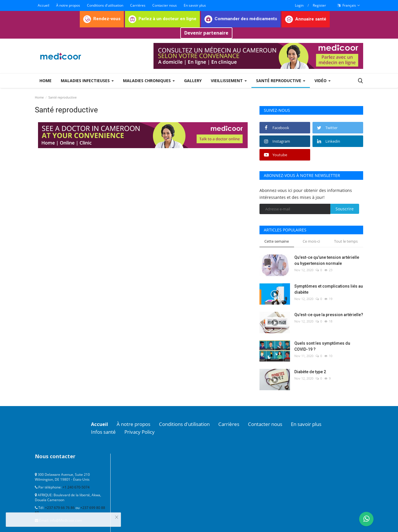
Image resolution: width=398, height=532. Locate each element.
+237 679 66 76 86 (60, 507)
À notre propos (68, 5)
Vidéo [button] (323, 81)
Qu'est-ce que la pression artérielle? (329, 315)
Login (299, 5)
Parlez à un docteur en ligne (162, 19)
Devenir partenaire (206, 33)
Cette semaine (277, 241)
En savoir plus (195, 5)
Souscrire (345, 209)
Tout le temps (346, 241)
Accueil (43, 5)
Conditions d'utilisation (105, 5)
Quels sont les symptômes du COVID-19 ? (322, 346)
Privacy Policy (143, 431)
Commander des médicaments (241, 19)
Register (319, 5)
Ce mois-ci (311, 241)
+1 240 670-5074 (76, 487)
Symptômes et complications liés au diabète (329, 289)
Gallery (193, 81)
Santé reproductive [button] (281, 81)
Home (46, 81)
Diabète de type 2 (310, 372)
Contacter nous (165, 5)
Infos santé (104, 431)
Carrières (138, 5)
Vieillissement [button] (229, 81)
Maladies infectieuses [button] (87, 81)
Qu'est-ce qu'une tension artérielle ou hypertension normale (327, 260)
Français (349, 5)
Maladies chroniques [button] (149, 81)
